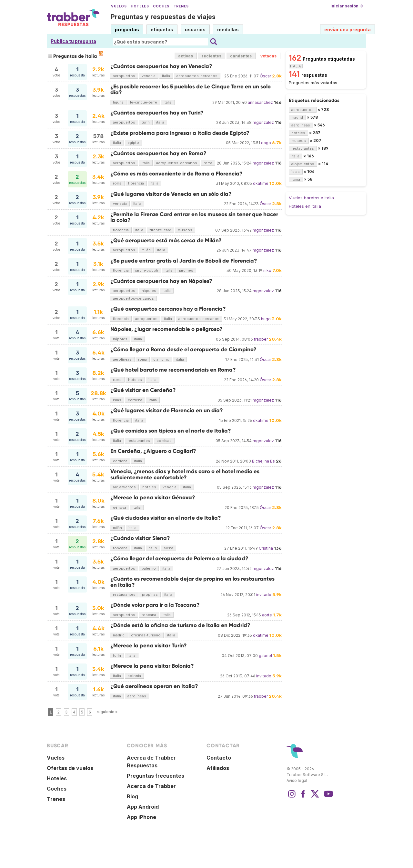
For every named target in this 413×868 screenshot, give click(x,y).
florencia (136, 183)
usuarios (195, 30)
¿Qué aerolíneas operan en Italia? (154, 686)
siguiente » (108, 712)
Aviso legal (297, 780)
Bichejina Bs (263, 461)
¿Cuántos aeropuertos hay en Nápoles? (161, 281)
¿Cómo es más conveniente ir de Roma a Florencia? (176, 174)
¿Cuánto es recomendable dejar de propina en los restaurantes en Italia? (192, 582)
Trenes (181, 6)
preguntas (127, 30)
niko (267, 270)
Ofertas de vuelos (70, 768)
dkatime (261, 183)
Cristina (266, 548)
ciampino (161, 359)
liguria (118, 102)
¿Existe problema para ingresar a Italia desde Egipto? (180, 133)
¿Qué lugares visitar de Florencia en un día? (167, 410)
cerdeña (135, 400)
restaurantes (139, 441)
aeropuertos (124, 76)
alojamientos (124, 487)
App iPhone (141, 817)
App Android (143, 807)
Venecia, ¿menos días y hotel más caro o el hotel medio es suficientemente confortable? (185, 474)
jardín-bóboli (147, 270)
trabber (261, 339)
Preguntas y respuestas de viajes (163, 17)
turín (146, 122)
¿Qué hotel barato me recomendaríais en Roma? (173, 370)
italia (166, 76)
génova (120, 507)
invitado (264, 595)
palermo (149, 568)
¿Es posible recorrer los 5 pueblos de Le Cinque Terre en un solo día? (191, 90)
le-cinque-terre (144, 102)
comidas (164, 441)
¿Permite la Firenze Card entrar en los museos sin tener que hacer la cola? (194, 217)
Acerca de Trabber (151, 786)
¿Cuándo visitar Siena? (140, 538)
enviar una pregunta (348, 30)
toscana (120, 548)
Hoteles (140, 6)
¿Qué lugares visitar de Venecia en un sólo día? (171, 194)
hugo (266, 319)
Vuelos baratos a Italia (311, 198)
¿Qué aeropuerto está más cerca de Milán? (166, 240)
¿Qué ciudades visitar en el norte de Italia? (166, 518)
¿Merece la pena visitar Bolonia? (152, 666)
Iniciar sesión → (347, 6)
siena (168, 548)
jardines (186, 270)
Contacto (219, 758)
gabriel (265, 656)
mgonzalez (263, 122)
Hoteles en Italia (305, 206)
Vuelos (119, 6)
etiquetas (162, 30)
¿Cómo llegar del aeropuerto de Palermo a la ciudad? (179, 559)
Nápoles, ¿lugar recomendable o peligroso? (166, 329)
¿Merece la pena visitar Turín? (149, 646)
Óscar (265, 76)
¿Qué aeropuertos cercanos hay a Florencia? (168, 309)
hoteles (135, 380)
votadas (268, 56)
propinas (150, 594)
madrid (119, 635)
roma (208, 163)
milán (146, 250)
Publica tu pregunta (73, 41)
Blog (132, 796)
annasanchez (260, 102)
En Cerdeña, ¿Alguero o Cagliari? (153, 451)
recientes (212, 56)
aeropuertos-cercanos (197, 76)
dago (266, 143)
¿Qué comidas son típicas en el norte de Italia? (171, 431)
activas (186, 56)
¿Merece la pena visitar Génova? (153, 498)
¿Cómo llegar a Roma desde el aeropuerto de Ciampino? (183, 349)
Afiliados (218, 768)
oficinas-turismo (146, 635)
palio (153, 548)
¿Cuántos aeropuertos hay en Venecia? (161, 66)
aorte (267, 615)
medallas (228, 30)
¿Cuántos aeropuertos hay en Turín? (157, 113)
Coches (161, 6)
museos (185, 230)
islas (117, 400)
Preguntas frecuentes (156, 776)
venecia (149, 76)
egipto (133, 143)
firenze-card (161, 230)
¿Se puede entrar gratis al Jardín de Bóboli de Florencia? (184, 261)
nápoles (149, 291)
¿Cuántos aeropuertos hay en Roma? (158, 153)
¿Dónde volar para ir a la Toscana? (155, 605)
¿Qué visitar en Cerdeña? (143, 390)
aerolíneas (122, 359)
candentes (241, 56)
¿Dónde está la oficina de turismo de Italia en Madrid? (180, 625)
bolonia (134, 676)
